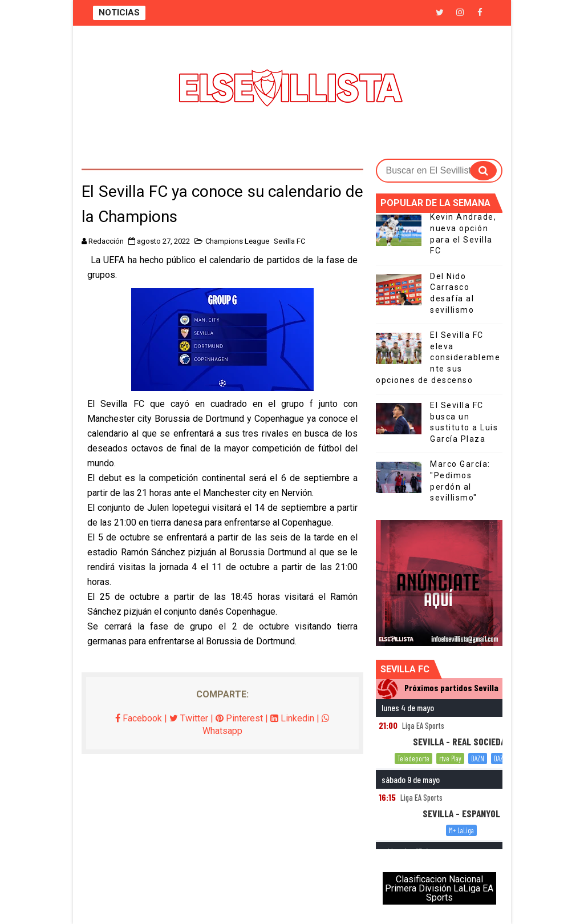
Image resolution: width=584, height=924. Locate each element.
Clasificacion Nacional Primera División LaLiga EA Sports (439, 888)
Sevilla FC (289, 241)
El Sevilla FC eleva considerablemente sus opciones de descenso (438, 357)
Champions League (237, 241)
